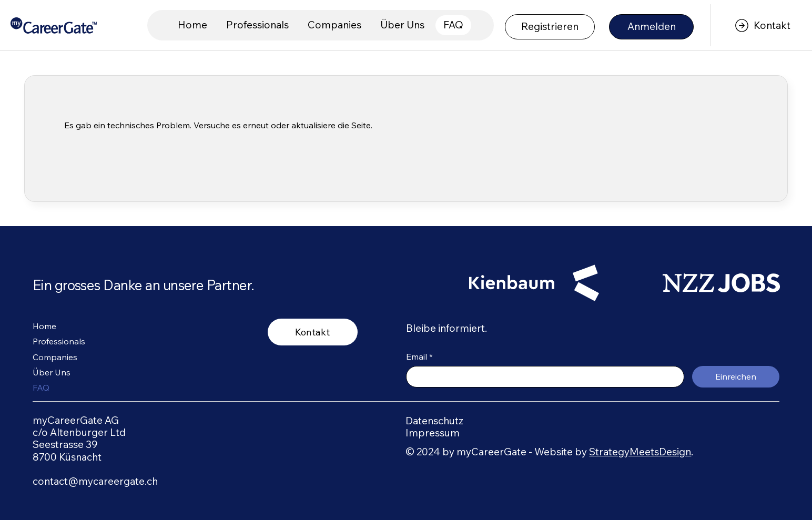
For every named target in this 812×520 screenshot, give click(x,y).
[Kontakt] (761, 25)
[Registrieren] (550, 27)
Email (419, 356)
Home (44, 326)
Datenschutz (434, 421)
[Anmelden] (651, 27)
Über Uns (52, 372)
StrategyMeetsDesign (640, 452)
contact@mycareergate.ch (95, 481)
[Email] (542, 377)
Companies (55, 357)
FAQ (41, 388)
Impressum (433, 433)
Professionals (59, 341)
